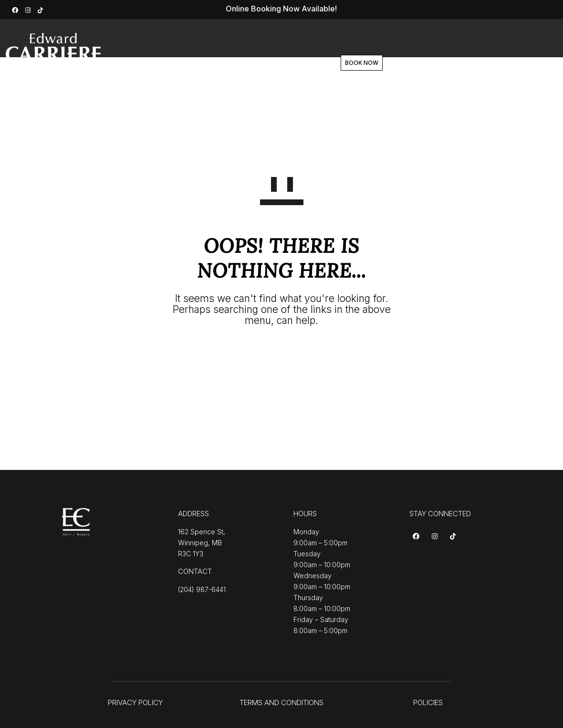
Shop (317, 63)
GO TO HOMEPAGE (282, 355)
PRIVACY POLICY (135, 702)
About (238, 63)
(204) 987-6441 (202, 589)
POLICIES (428, 702)
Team (278, 63)
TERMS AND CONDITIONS (281, 702)
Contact (360, 63)
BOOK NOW (396, 63)
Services (192, 63)
